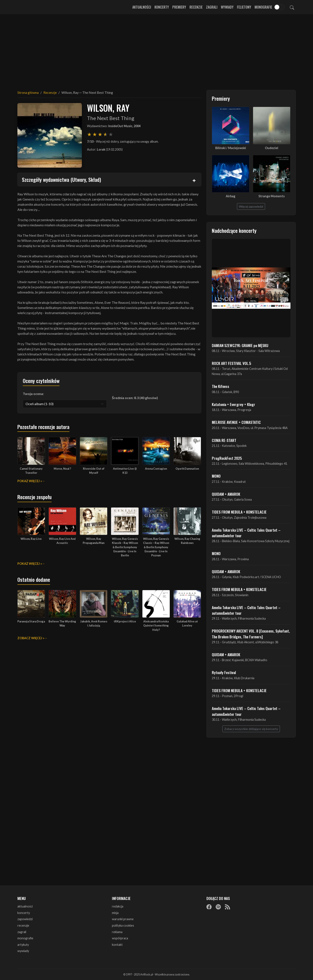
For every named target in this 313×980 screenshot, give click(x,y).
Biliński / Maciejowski (231, 148)
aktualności (25, 906)
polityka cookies (123, 925)
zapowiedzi (25, 919)
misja (115, 913)
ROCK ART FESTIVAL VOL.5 (231, 363)
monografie (25, 938)
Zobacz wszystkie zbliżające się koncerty (251, 729)
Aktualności (142, 7)
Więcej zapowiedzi (251, 206)
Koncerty (162, 7)
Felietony (244, 7)
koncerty (24, 913)
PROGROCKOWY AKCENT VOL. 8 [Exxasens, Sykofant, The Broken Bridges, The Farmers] (251, 634)
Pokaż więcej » (30, 481)
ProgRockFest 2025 (227, 458)
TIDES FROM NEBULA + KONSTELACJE (239, 512)
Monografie (263, 7)
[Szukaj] (292, 7)
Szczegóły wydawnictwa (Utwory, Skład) (61, 179)
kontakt (117, 945)
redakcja (118, 906)
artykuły (23, 945)
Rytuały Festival (224, 672)
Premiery (179, 7)
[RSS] (227, 907)
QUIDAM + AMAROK (226, 494)
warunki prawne (123, 919)
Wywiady (227, 7)
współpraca (120, 938)
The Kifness (221, 386)
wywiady (23, 951)
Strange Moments (272, 196)
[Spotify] (218, 907)
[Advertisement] (157, 49)
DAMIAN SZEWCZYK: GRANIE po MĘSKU (240, 345)
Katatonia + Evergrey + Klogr (234, 404)
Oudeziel (272, 148)
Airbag (231, 196)
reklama (117, 932)
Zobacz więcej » (31, 638)
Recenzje (196, 7)
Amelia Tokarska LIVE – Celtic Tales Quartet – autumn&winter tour (246, 533)
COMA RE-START (224, 440)
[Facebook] (209, 907)
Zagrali (212, 7)
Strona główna (28, 92)
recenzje (23, 925)
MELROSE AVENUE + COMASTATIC (236, 422)
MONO (216, 476)
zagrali (22, 932)
